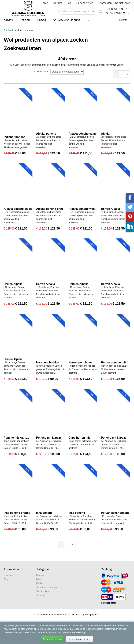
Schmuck (41, 595)
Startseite (9, 30)
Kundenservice (84, 3)
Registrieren (123, 3)
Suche (100, 12)
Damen (8, 20)
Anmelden (106, 3)
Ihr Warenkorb (119, 9)
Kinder (42, 20)
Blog (69, 3)
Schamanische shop (67, 20)
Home (44, 3)
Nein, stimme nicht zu (80, 639)
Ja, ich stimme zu (52, 639)
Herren (25, 20)
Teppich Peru (43, 591)
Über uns (57, 3)
